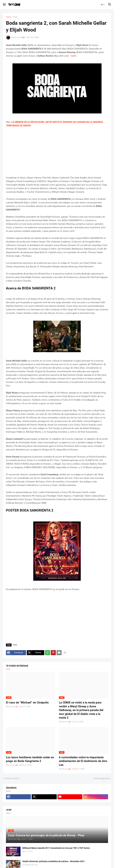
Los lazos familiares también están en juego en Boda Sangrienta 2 (30, 759)
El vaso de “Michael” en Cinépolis (27, 703)
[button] (4, 5)
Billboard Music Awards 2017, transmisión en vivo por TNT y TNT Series (56, 848)
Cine (15, 17)
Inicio (8, 17)
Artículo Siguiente (101, 778)
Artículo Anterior (12, 778)
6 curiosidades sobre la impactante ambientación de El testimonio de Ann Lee (83, 761)
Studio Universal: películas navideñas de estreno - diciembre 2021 (54, 861)
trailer (73, 56)
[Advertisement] (57, 152)
